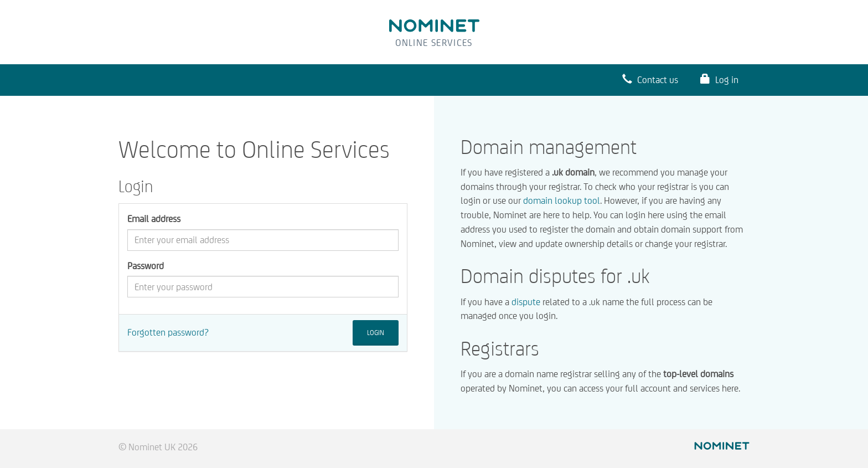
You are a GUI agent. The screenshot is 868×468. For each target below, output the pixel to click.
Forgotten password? (168, 332)
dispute (526, 302)
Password (146, 266)
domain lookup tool (562, 200)
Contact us (650, 80)
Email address (154, 219)
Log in (719, 80)
